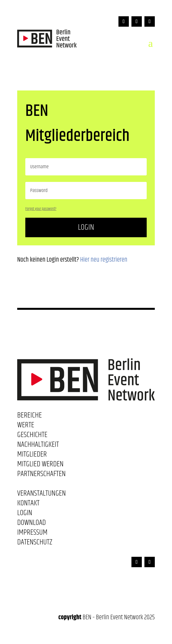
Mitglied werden (40, 465)
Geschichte (32, 436)
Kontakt (28, 504)
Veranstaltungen (42, 495)
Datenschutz (35, 543)
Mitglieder (32, 456)
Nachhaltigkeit (38, 446)
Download (31, 524)
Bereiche (30, 417)
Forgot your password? (41, 209)
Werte (26, 426)
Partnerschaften (41, 475)
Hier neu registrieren (104, 260)
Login (86, 227)
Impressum (32, 534)
